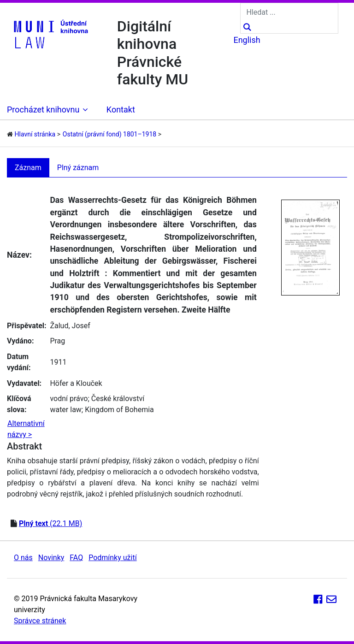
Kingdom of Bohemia (119, 410)
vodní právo (69, 399)
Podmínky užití (112, 558)
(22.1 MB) (50, 523)
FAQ (76, 558)
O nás (23, 558)
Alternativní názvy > (26, 429)
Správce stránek (40, 621)
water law (65, 410)
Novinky (51, 558)
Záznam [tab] (28, 168)
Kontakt (121, 109)
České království (118, 399)
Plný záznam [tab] (78, 168)
